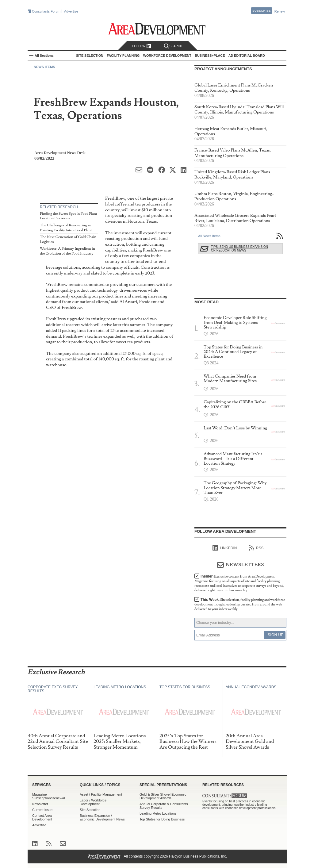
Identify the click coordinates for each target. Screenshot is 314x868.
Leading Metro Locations (158, 813)
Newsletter (40, 804)
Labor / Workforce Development (93, 802)
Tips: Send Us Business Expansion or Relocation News (239, 249)
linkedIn (225, 548)
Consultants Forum (46, 11)
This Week (240, 604)
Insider (239, 583)
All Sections (44, 56)
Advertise (71, 11)
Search (173, 46)
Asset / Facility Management (101, 794)
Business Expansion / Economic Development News (102, 817)
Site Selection (90, 810)
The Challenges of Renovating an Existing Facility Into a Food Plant (66, 228)
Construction (153, 267)
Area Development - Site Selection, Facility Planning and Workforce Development (157, 29)
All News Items (209, 236)
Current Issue (42, 810)
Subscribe (262, 11)
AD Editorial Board (247, 56)
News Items (44, 67)
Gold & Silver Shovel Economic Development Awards (163, 796)
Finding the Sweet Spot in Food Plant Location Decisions (69, 216)
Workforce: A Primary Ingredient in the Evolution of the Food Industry (67, 251)
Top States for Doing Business (162, 819)
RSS (256, 548)
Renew (280, 11)
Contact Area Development (42, 817)
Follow (142, 46)
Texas (151, 221)
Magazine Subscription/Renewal (48, 796)
